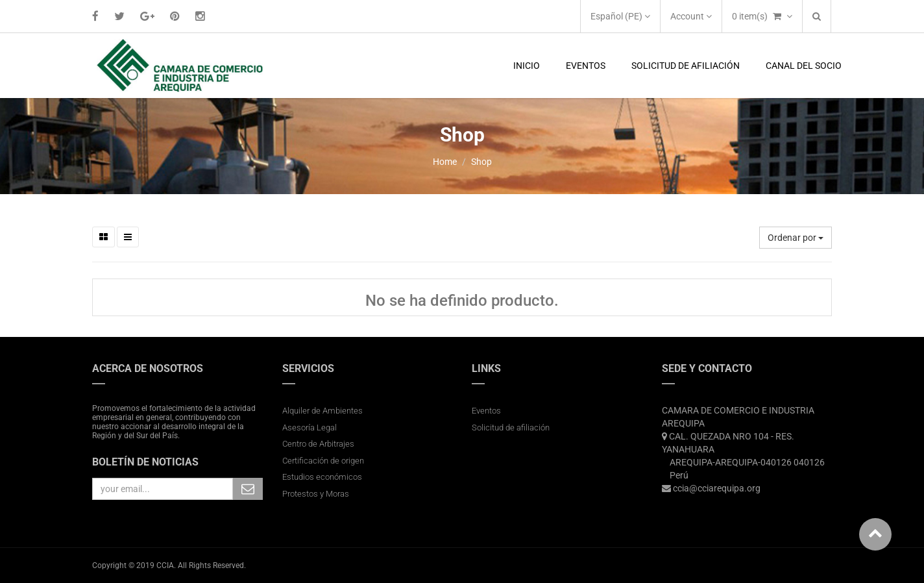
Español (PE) (620, 16)
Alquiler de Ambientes (322, 411)
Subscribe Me (248, 489)
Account (691, 16)
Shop (481, 162)
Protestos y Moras (316, 494)
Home (445, 162)
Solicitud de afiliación (511, 428)
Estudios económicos (322, 477)
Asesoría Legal (310, 428)
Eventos (486, 411)
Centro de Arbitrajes (319, 444)
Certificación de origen (323, 461)
